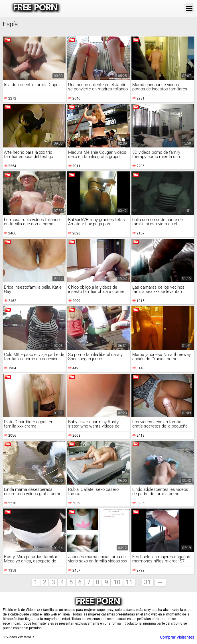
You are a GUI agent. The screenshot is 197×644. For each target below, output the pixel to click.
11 (129, 582)
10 (117, 582)
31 (147, 582)
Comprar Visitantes (177, 637)
